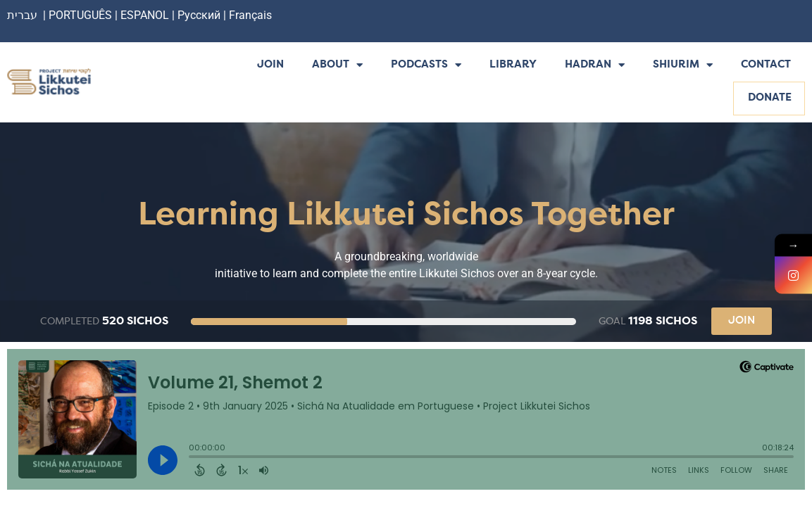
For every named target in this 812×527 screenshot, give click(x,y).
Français (250, 15)
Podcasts (426, 66)
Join (270, 65)
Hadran (595, 66)
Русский (200, 15)
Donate (770, 98)
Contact (766, 65)
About (337, 66)
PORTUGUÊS (80, 15)
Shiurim (683, 66)
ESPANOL (145, 15)
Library (513, 65)
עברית (22, 15)
